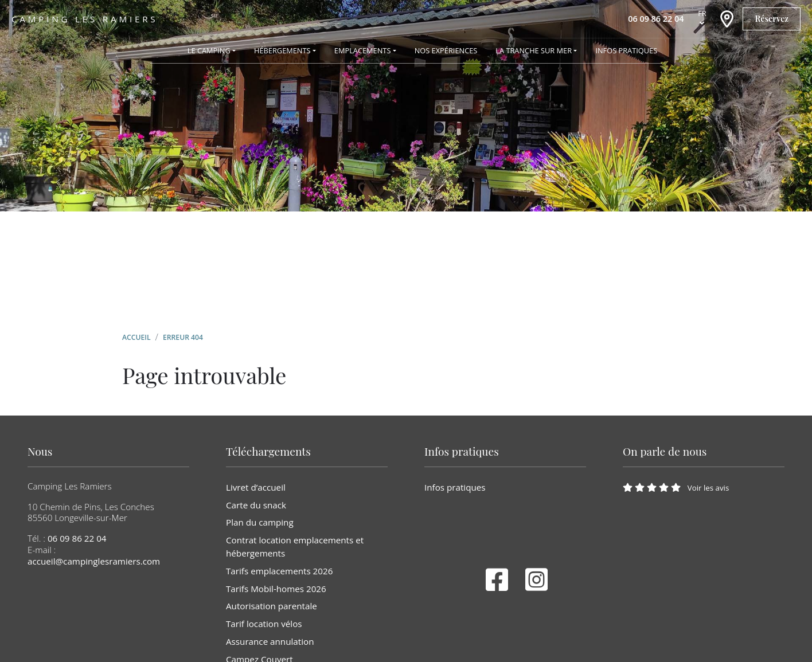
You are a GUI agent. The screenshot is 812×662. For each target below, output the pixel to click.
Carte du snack (256, 505)
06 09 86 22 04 (77, 538)
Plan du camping (260, 522)
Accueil (136, 337)
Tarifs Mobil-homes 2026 (276, 589)
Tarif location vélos (264, 624)
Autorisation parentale (272, 606)
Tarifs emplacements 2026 (279, 571)
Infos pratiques (455, 487)
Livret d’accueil (256, 487)
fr (702, 13)
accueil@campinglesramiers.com (94, 561)
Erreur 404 (183, 337)
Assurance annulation (270, 641)
